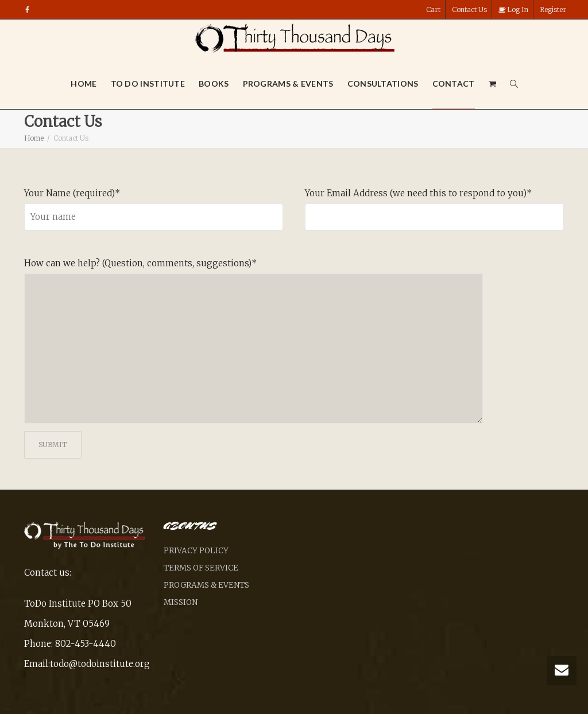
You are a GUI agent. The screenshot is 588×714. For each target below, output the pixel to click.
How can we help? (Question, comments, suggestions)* (141, 263)
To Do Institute (148, 84)
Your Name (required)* (72, 193)
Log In (513, 9)
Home (84, 84)
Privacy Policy (196, 551)
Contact (454, 84)
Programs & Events (288, 84)
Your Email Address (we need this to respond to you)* (419, 193)
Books (214, 84)
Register (553, 9)
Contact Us (469, 9)
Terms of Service (201, 568)
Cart (433, 9)
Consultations (383, 84)
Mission (181, 602)
